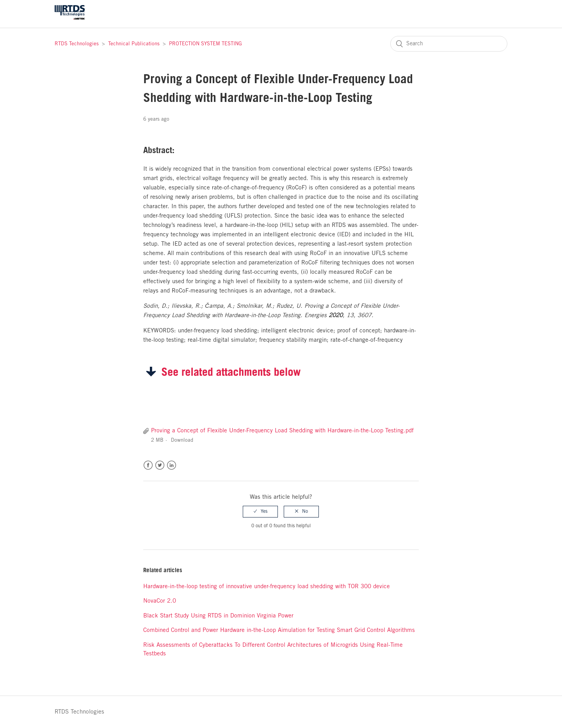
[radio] (260, 512)
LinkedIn (172, 465)
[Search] (449, 44)
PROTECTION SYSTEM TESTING (205, 44)
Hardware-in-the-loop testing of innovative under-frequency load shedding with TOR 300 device (267, 587)
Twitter (160, 465)
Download (182, 440)
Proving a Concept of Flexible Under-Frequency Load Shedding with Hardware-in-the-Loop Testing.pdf (282, 431)
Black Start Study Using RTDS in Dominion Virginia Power (218, 616)
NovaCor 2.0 (160, 601)
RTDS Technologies (77, 44)
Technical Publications (134, 44)
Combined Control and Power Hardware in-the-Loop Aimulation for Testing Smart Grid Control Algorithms (279, 630)
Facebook (148, 465)
